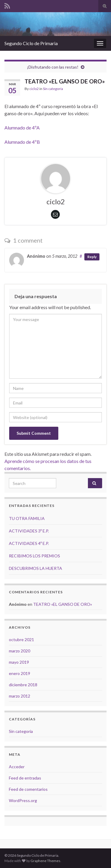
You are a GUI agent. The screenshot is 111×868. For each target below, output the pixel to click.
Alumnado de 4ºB (22, 142)
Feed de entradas (25, 778)
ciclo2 (34, 89)
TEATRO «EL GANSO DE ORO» (63, 604)
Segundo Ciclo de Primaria (31, 43)
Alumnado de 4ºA (22, 128)
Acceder (17, 767)
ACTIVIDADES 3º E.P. (29, 531)
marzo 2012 (20, 696)
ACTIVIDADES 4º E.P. (29, 543)
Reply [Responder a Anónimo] (92, 257)
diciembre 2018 (23, 685)
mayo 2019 (19, 662)
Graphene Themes (45, 861)
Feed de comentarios (28, 789)
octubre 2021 (21, 639)
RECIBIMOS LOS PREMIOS (34, 556)
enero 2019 (20, 673)
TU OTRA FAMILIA (27, 518)
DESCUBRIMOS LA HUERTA (36, 568)
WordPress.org (23, 800)
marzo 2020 (20, 651)
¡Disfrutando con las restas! (53, 67)
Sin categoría (53, 89)
